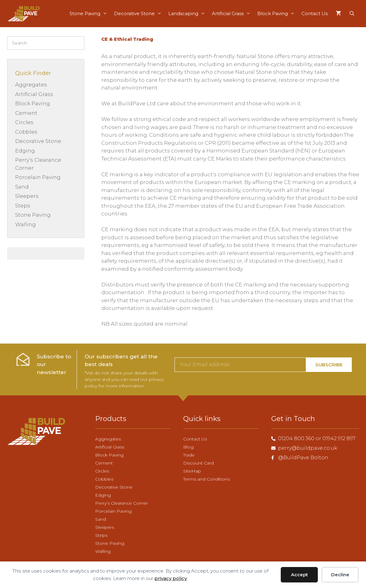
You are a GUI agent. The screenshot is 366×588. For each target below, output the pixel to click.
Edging (25, 151)
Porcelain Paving (38, 177)
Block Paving (277, 14)
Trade (189, 455)
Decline (340, 575)
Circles (24, 122)
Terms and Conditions (206, 479)
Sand (22, 187)
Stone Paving (89, 14)
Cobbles (26, 132)
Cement (26, 113)
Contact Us (315, 13)
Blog (188, 447)
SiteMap (192, 471)
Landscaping (187, 14)
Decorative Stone (139, 14)
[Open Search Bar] (352, 14)
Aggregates (31, 85)
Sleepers (27, 196)
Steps (23, 206)
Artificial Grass (232, 14)
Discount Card (198, 463)
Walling (25, 224)
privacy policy (171, 578)
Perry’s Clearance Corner (122, 503)
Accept (299, 575)
